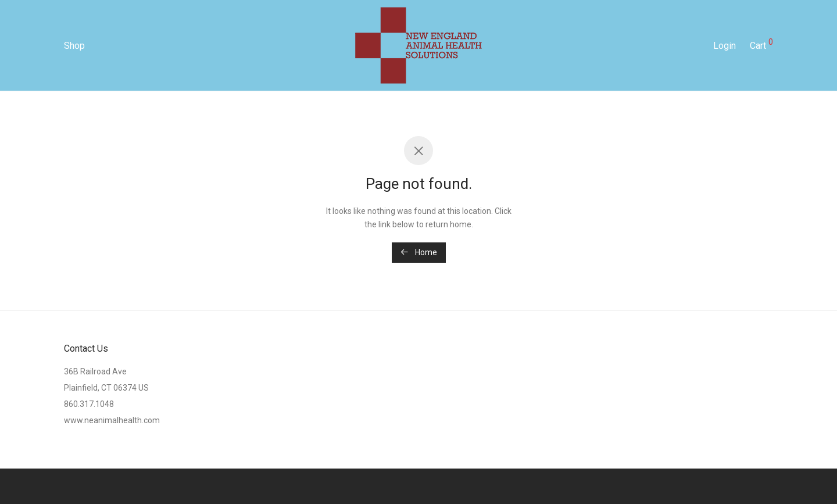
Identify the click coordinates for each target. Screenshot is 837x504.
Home (419, 252)
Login (725, 49)
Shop (74, 49)
